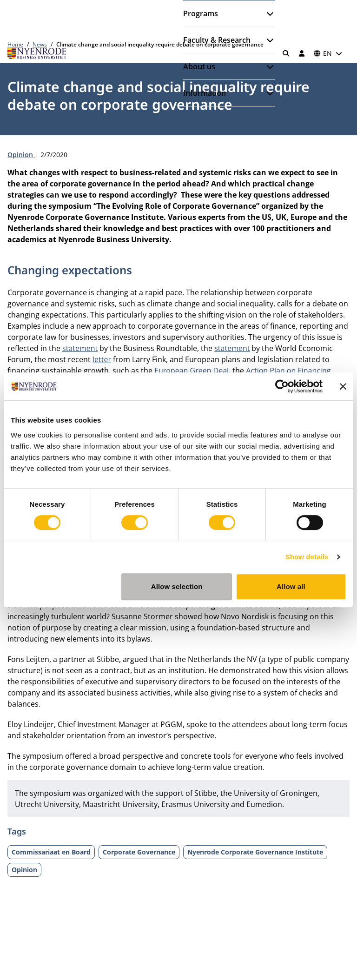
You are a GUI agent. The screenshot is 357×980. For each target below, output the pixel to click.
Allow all (291, 586)
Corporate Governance (139, 852)
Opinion (21, 155)
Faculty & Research (217, 40)
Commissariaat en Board (51, 852)
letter (102, 359)
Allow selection (177, 586)
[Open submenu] (266, 13)
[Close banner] (343, 386)
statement (80, 348)
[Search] (286, 53)
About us (199, 66)
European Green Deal (192, 371)
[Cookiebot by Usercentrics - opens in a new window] (282, 386)
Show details (307, 557)
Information (205, 93)
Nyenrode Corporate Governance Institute (255, 852)
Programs (201, 13)
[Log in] (302, 53)
